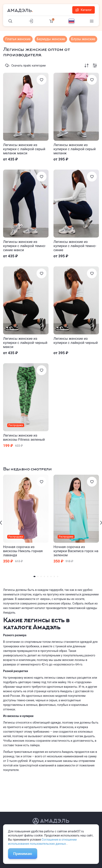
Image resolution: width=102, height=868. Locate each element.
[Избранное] (42, 80)
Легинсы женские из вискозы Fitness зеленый (24, 437)
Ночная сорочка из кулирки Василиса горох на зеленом (76, 551)
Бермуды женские (51, 39)
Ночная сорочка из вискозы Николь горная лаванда (23, 551)
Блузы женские (83, 39)
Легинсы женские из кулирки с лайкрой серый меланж (75, 149)
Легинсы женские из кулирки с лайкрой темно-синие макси (24, 246)
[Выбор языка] (71, 21)
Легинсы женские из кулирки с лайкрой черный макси (25, 343)
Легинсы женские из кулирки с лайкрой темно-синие (75, 246)
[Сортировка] (87, 66)
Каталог (84, 10)
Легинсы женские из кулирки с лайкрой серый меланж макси (24, 149)
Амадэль (20, 11)
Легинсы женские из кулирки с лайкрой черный (76, 341)
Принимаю (23, 854)
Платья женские (18, 39)
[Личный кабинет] (31, 21)
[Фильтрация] (95, 66)
